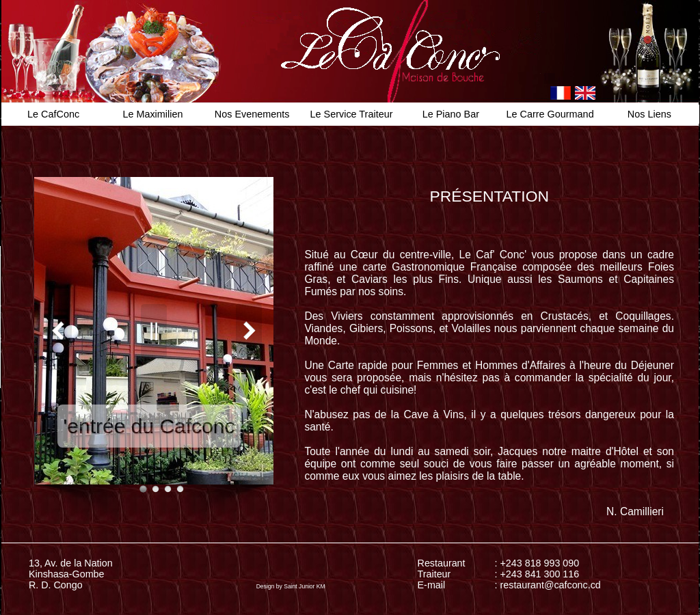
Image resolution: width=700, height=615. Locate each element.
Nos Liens (649, 114)
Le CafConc (53, 114)
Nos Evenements (252, 114)
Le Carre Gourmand (550, 114)
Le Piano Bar (451, 114)
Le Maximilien (152, 114)
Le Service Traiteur (352, 114)
